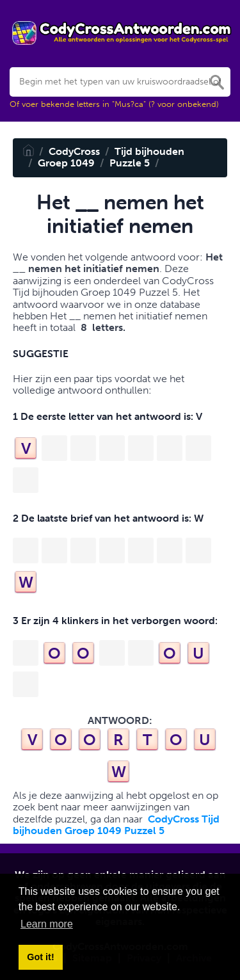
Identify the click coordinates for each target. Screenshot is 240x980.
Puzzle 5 (130, 163)
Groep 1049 (66, 163)
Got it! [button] (40, 957)
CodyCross (74, 151)
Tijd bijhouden (149, 151)
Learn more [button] (47, 924)
